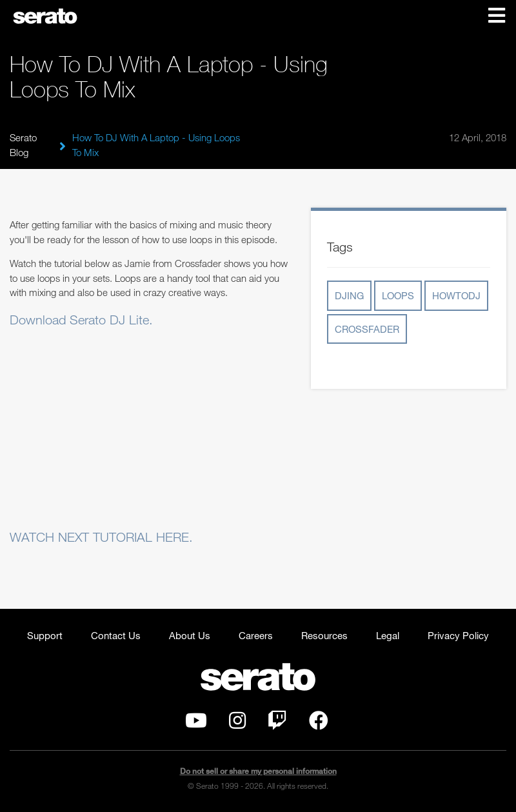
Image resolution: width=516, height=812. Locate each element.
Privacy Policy (458, 635)
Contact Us (116, 635)
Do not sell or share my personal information (258, 771)
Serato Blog (23, 145)
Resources (324, 635)
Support (45, 635)
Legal (388, 635)
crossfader (367, 329)
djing (349, 295)
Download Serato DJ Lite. (81, 320)
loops (398, 295)
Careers (256, 635)
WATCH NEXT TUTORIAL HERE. (101, 537)
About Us (190, 635)
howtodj (456, 295)
